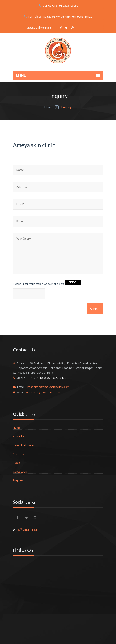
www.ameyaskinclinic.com (43, 392)
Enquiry (18, 480)
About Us (19, 436)
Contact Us (20, 472)
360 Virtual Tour (27, 530)
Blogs (16, 463)
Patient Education (24, 445)
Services (18, 454)
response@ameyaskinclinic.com (48, 387)
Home (48, 107)
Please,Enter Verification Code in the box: (39, 284)
